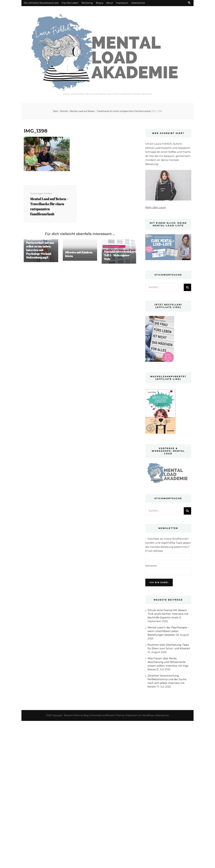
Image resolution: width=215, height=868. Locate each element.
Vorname (151, 566)
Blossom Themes (115, 715)
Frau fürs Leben (70, 3)
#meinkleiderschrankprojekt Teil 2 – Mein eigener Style (123, 255)
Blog (98, 3)
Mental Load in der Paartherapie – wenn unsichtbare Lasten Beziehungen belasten (168, 631)
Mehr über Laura (156, 207)
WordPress (148, 715)
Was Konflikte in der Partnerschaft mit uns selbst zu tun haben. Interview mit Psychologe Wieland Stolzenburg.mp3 (40, 248)
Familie (64, 111)
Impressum (122, 3)
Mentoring (87, 3)
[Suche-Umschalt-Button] (189, 3)
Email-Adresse (154, 551)
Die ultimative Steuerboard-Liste (41, 3)
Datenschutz (138, 3)
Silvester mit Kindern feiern (79, 254)
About (110, 3)
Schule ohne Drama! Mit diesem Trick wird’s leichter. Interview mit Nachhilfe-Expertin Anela (168, 614)
